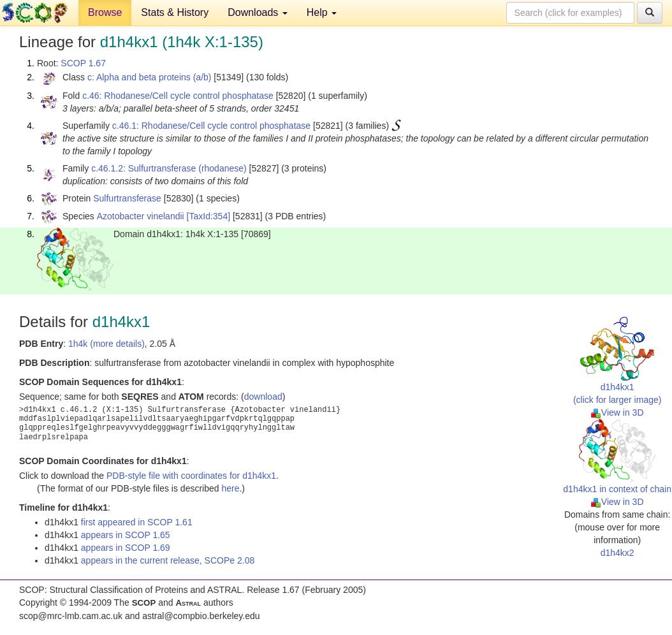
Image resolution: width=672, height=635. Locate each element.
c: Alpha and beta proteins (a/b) (150, 77)
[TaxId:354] (209, 216)
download (263, 397)
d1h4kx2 (617, 553)
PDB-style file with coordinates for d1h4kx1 (191, 476)
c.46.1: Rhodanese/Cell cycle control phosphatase (211, 126)
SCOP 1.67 (83, 63)
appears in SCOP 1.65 (126, 535)
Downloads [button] (258, 12)
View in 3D (617, 412)
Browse (105, 12)
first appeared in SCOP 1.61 (137, 522)
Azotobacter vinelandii (141, 216)
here (230, 488)
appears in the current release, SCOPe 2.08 (168, 560)
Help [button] (322, 12)
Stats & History (175, 12)
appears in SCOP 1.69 (126, 548)
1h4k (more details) (106, 344)
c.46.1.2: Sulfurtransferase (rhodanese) (169, 168)
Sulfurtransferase (127, 198)
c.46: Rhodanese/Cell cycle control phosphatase (178, 96)
